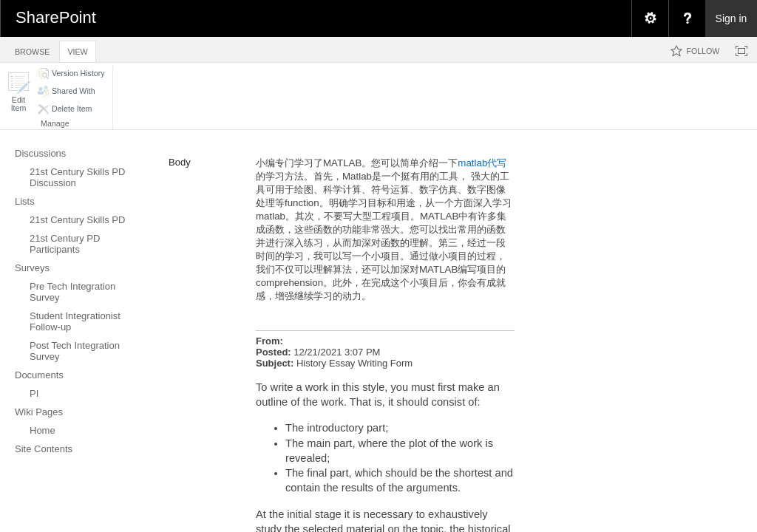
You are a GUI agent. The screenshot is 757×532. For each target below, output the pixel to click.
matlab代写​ (482, 163)
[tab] (32, 49)
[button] (18, 92)
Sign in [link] (731, 18)
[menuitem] (650, 18)
